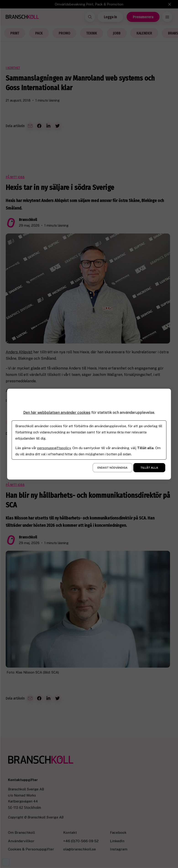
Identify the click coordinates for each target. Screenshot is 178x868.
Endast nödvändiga (113, 468)
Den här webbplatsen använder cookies (57, 412)
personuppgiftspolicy (54, 448)
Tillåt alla (149, 468)
